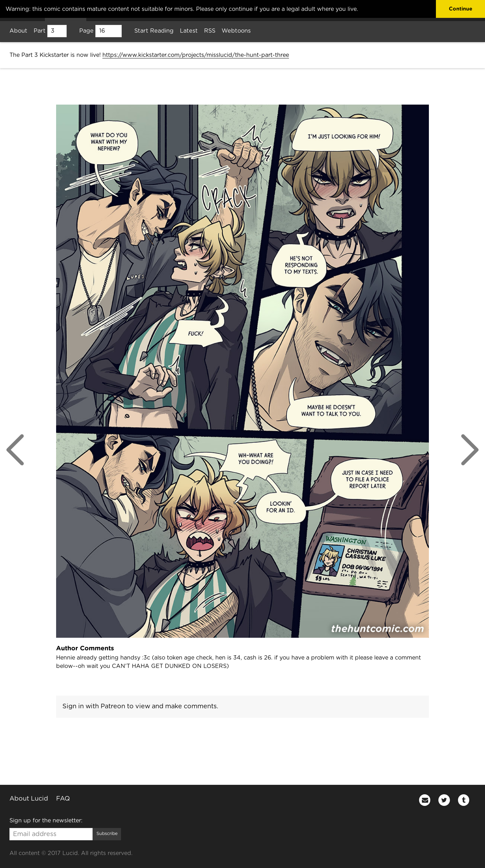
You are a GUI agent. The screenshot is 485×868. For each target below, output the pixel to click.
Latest (189, 31)
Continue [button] (461, 9)
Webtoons (236, 31)
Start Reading (154, 31)
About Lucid (29, 799)
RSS (210, 31)
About (18, 31)
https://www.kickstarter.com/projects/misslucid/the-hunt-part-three (196, 55)
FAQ (63, 799)
